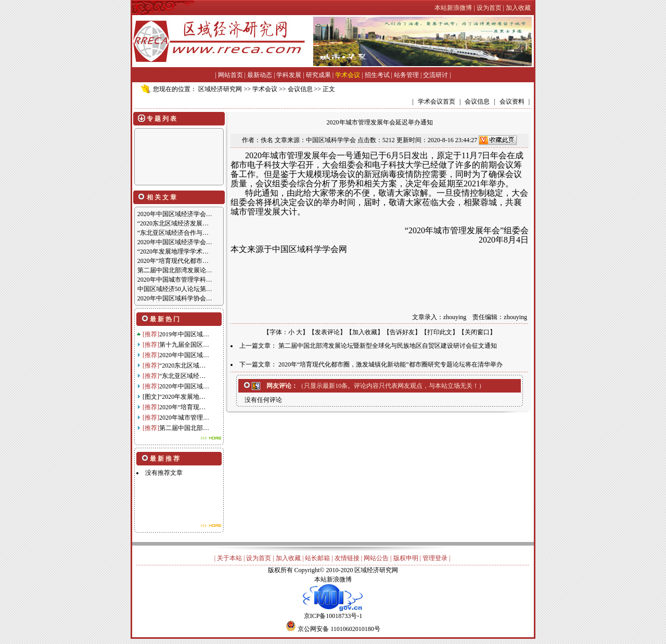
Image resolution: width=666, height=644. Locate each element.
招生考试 (377, 75)
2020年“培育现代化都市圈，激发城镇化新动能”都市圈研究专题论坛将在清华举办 (390, 364)
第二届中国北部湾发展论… (175, 270)
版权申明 (406, 558)
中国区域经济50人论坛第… (175, 289)
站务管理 (406, 75)
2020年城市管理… (184, 418)
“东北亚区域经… (182, 376)
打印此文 (440, 332)
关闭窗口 (477, 332)
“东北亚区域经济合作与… (173, 233)
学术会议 (348, 75)
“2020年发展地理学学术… (173, 251)
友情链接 (347, 558)
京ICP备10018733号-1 (333, 613)
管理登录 (435, 558)
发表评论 (327, 332)
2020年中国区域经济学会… (175, 214)
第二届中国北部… (184, 428)
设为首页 (259, 558)
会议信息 (300, 89)
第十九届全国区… (184, 345)
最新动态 (260, 75)
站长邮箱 (317, 558)
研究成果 (318, 75)
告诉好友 (402, 332)
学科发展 (289, 75)
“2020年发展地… (182, 397)
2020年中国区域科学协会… (175, 298)
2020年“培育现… (182, 407)
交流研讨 (436, 75)
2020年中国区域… (184, 355)
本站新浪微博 (333, 579)
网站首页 (230, 75)
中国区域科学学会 (331, 140)
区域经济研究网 (220, 89)
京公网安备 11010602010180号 (339, 629)
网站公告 (376, 558)
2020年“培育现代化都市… (173, 261)
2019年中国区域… (184, 334)
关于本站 (229, 558)
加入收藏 (365, 332)
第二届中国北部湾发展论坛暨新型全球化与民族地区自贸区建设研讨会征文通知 (388, 346)
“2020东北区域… (182, 365)
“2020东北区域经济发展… (173, 223)
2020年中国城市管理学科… (175, 280)
